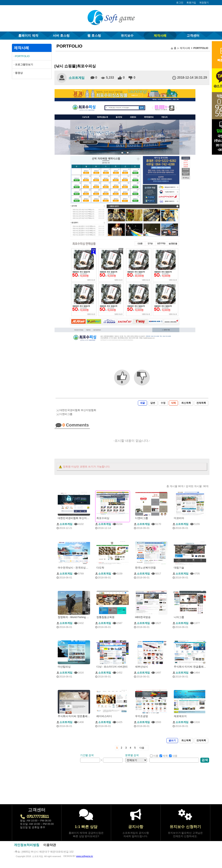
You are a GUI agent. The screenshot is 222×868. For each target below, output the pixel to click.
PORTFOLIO (22, 56)
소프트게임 (77, 78)
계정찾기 (204, 3)
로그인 (180, 3)
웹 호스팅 (94, 36)
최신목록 (186, 403)
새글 (142, 403)
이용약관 (50, 845)
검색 (205, 760)
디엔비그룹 (66, 414)
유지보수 (127, 36)
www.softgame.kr (85, 856)
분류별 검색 (132, 755)
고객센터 (193, 36)
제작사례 (160, 36)
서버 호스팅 (61, 36)
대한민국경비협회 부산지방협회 (78, 410)
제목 (164, 756)
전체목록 (201, 403)
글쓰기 (172, 740)
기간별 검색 (87, 755)
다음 (142, 748)
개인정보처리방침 (27, 845)
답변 (153, 403)
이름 (154, 756)
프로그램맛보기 (24, 64)
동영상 (19, 73)
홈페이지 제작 (28, 36)
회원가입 (191, 3)
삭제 (173, 403)
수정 (163, 403)
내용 (173, 756)
